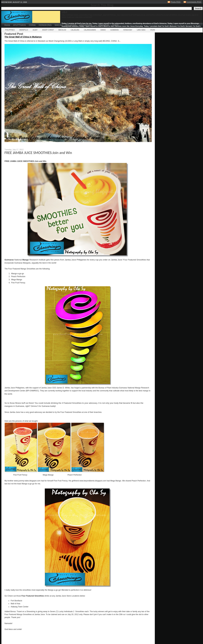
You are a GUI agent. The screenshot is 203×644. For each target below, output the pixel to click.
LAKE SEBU (141, 30)
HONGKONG (45, 25)
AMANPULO (24, 30)
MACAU (59, 25)
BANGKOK (104, 25)
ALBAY (35, 30)
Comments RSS (194, 2)
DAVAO (103, 30)
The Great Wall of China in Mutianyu (23, 37)
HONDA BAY (128, 30)
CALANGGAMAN (90, 30)
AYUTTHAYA (19, 25)
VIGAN (153, 30)
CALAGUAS (75, 30)
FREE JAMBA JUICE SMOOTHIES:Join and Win (38, 153)
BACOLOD (62, 30)
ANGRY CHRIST (48, 30)
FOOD (115, 25)
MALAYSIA (71, 25)
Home (7, 25)
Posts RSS (176, 2)
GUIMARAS (114, 30)
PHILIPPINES (10, 30)
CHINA (32, 25)
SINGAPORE (86, 25)
